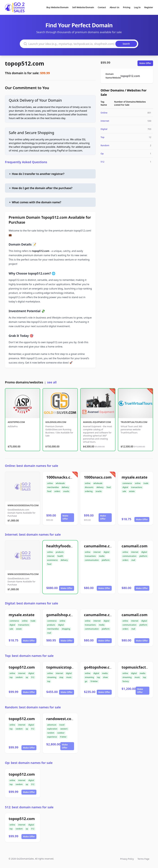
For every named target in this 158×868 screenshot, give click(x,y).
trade (146, 483)
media (102, 556)
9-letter (63, 737)
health (60, 556)
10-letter (94, 681)
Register (149, 7)
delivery (65, 487)
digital (125, 487)
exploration (52, 729)
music (69, 677)
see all (52, 382)
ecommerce (52, 560)
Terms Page (143, 859)
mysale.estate (135, 477)
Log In (137, 7)
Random (105, 145)
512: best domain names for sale (29, 807)
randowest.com (61, 719)
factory (126, 681)
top (11, 677)
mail (133, 560)
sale (124, 491)
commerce (127, 483)
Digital (104, 129)
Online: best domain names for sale (32, 466)
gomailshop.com (62, 615)
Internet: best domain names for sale (33, 534)
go (86, 681)
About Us (114, 7)
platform (106, 560)
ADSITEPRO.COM (16, 422)
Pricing (127, 7)
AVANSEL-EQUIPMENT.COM (97, 422)
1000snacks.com (61, 477)
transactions (137, 487)
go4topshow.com (100, 667)
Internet (105, 121)
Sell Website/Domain (83, 7)
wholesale (60, 483)
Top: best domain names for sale (29, 656)
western (64, 729)
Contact (102, 7)
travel (62, 725)
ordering (89, 491)
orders (57, 491)
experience (52, 737)
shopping (66, 629)
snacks (66, 491)
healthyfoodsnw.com (66, 546)
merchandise (53, 487)
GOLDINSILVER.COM (56, 422)
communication (92, 560)
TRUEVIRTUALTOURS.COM (134, 422)
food (49, 491)
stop (61, 677)
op (27, 677)
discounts (89, 487)
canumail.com (135, 546)
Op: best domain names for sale (29, 763)
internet (51, 556)
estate (132, 491)
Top (102, 137)
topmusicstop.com (63, 667)
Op (102, 154)
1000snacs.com (98, 477)
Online (104, 113)
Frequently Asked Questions (26, 162)
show (105, 677)
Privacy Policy (127, 859)
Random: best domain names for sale (33, 707)
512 (102, 162)
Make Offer (145, 63)
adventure (52, 725)
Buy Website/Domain (57, 7)
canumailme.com (100, 546)
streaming (52, 677)
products (60, 552)
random (19, 677)
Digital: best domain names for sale (31, 603)
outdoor (61, 733)
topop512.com (25, 63)
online (50, 483)
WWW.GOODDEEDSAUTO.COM (23, 505)
